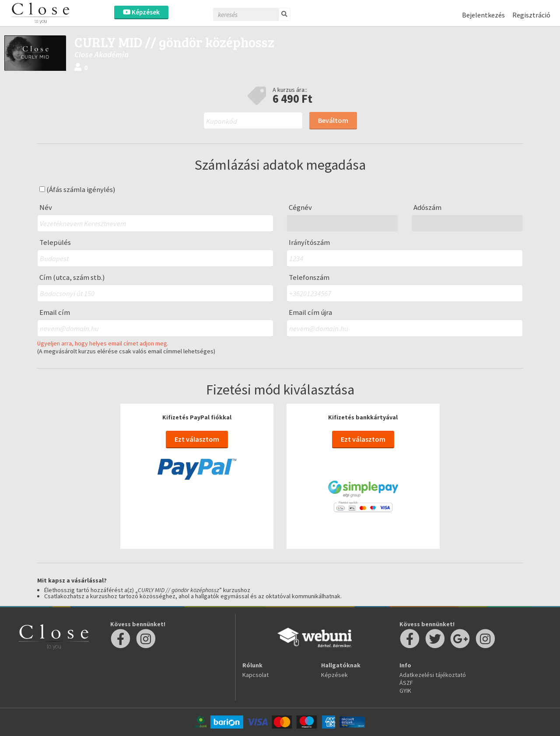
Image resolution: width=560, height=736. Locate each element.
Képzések (141, 12)
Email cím (55, 312)
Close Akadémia (101, 54)
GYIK (405, 691)
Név (46, 208)
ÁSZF (406, 683)
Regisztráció (531, 15)
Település (55, 242)
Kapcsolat (255, 675)
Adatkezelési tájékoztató (433, 675)
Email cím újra (310, 312)
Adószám (427, 208)
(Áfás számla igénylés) (77, 190)
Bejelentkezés (483, 15)
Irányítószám (309, 242)
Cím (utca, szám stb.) (72, 277)
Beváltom (333, 120)
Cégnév (300, 208)
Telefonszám (309, 277)
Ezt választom (197, 439)
